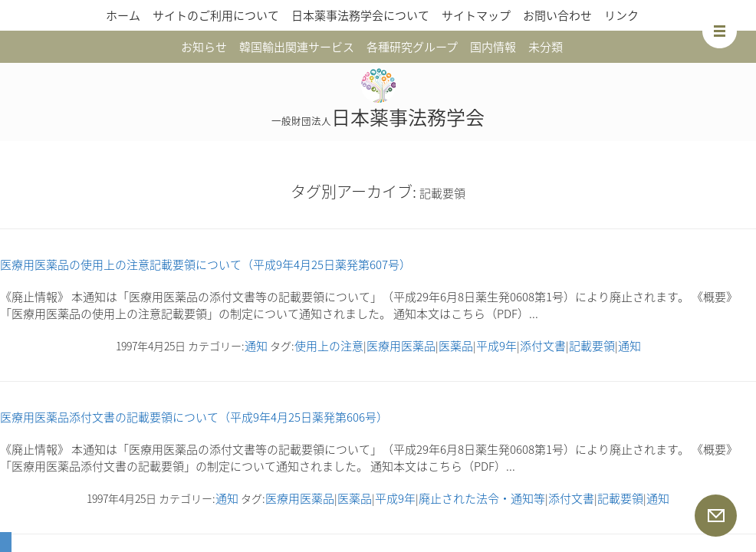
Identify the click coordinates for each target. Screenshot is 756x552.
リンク (621, 15)
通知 (256, 346)
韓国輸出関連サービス (297, 47)
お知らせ (204, 47)
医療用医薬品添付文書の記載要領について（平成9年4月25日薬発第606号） (194, 417)
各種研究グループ (412, 47)
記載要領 (592, 346)
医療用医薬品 (401, 346)
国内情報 (493, 47)
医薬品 (456, 346)
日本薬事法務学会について (360, 15)
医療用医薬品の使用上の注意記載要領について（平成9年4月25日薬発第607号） (205, 264)
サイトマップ (476, 15)
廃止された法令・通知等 (482, 498)
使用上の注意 (329, 346)
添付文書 (543, 346)
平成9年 (496, 346)
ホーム (123, 15)
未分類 (546, 47)
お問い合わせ (557, 15)
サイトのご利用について (216, 15)
